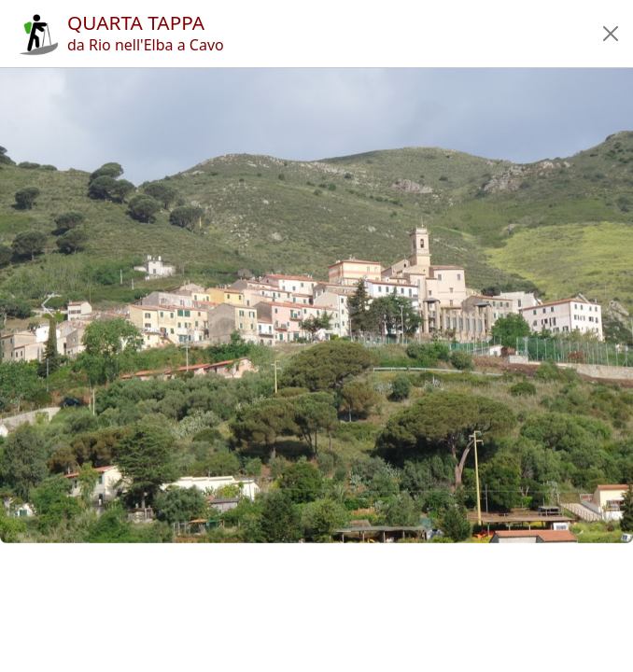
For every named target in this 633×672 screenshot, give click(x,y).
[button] (611, 34)
